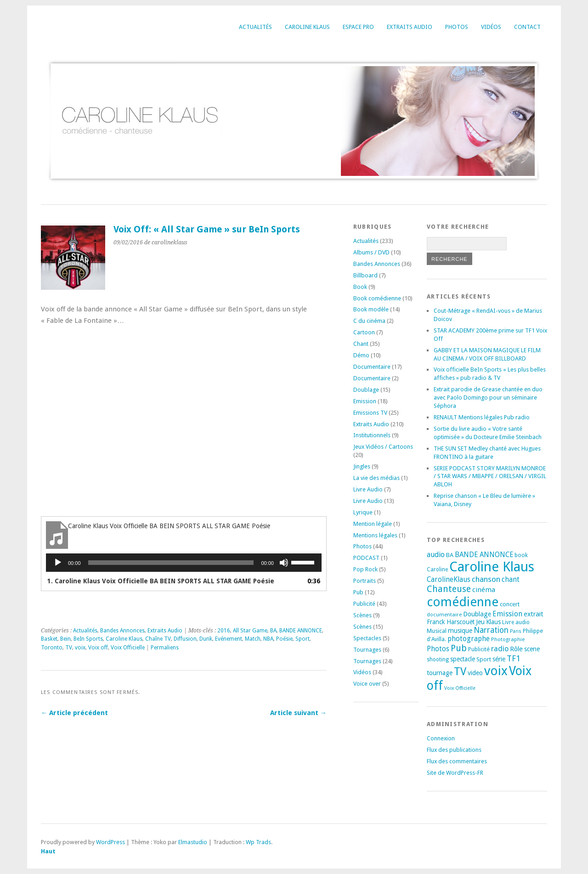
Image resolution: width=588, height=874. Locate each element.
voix (80, 648)
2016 (224, 631)
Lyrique (363, 512)
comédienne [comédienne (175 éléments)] (463, 602)
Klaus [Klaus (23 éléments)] (493, 622)
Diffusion (185, 639)
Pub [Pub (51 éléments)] (459, 648)
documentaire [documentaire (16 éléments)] (444, 615)
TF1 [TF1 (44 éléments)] (514, 658)
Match (253, 639)
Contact (527, 27)
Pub (358, 592)
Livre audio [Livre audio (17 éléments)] (516, 622)
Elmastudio (193, 842)
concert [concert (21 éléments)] (510, 604)
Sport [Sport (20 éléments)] (484, 659)
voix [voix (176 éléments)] (496, 671)
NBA (268, 639)
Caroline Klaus (307, 27)
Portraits (365, 581)
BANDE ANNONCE (301, 631)
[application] (184, 563)
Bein (65, 639)
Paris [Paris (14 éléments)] (516, 631)
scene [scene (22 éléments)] (532, 649)
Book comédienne (377, 298)
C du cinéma (369, 321)
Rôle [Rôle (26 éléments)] (516, 649)
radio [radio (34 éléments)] (500, 649)
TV (69, 648)
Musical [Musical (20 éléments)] (437, 631)
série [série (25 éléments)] (499, 659)
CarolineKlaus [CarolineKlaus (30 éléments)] (449, 580)
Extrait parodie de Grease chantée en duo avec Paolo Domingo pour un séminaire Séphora (488, 398)
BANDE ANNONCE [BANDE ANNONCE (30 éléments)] (484, 555)
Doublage (366, 390)
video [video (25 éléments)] (475, 673)
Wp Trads (258, 842)
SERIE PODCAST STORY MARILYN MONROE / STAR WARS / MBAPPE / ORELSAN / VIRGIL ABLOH (490, 476)
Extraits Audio (410, 27)
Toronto (52, 648)
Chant (361, 344)
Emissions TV (370, 413)
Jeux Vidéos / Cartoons (383, 447)
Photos (457, 27)
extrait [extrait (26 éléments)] (534, 614)
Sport (302, 639)
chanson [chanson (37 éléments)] (486, 579)
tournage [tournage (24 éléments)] (440, 673)
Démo (361, 355)
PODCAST (366, 558)
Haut (48, 851)
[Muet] (284, 563)
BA (273, 631)
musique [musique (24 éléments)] (460, 631)
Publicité (364, 604)
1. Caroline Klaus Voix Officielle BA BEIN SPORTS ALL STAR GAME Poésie (161, 581)
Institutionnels (372, 435)
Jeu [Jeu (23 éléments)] (480, 622)
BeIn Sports (88, 639)
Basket (49, 639)
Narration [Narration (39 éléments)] (491, 630)
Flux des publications (454, 750)
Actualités (255, 27)
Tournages (367, 650)
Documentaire (372, 367)
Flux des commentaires (457, 761)
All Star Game (250, 631)
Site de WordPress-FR (455, 773)
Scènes (362, 615)
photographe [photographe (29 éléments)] (469, 639)
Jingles (362, 466)
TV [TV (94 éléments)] (460, 671)
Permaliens (165, 648)
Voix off (98, 648)
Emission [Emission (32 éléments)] (507, 614)
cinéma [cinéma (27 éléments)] (484, 590)
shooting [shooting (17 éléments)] (438, 660)
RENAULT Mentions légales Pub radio (482, 417)
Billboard (365, 275)
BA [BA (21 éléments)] (450, 555)
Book (360, 287)
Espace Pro (358, 27)
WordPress (110, 842)
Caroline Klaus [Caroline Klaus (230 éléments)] (492, 567)
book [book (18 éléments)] (521, 555)
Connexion (441, 738)
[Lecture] (58, 563)
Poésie (284, 639)
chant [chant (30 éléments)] (511, 580)
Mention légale (373, 524)
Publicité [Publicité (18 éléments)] (479, 649)
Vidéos (491, 27)
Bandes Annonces (122, 631)
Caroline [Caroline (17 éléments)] (437, 570)
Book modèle (371, 309)
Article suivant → (298, 713)
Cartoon (364, 332)
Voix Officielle (128, 648)
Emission (365, 401)
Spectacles (367, 638)
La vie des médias (376, 478)
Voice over (367, 684)
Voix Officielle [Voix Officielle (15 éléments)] (460, 688)
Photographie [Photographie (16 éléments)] (508, 639)
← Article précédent (74, 713)
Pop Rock (365, 569)
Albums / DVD (371, 252)
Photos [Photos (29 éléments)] (438, 649)
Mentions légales (375, 535)
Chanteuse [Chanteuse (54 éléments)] (449, 589)
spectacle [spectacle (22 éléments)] (463, 659)
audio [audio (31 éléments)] (436, 555)
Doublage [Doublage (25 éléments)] (477, 614)
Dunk (206, 639)
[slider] (171, 563)
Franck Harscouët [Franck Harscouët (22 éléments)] (451, 622)
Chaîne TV (158, 639)
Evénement (229, 639)
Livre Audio (368, 489)
